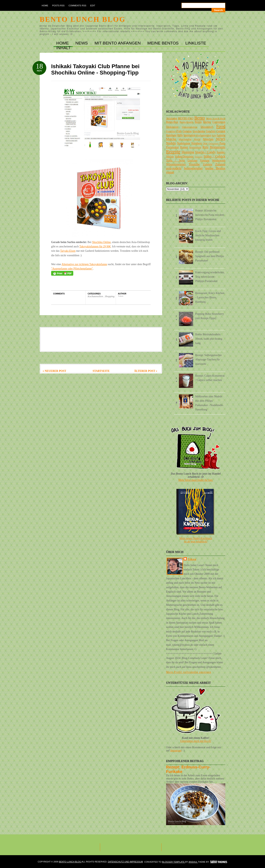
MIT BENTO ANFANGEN (118, 43)
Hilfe (180, 135)
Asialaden (172, 118)
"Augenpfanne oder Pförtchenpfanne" (72, 269)
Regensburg (195, 147)
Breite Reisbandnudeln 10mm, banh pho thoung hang (209, 339)
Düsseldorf (207, 127)
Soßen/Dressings (184, 157)
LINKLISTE (196, 43)
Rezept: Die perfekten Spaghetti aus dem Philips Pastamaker (210, 256)
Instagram (176, 751)
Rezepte (173, 152)
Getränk (221, 131)
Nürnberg (196, 143)
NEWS (82, 43)
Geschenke (199, 131)
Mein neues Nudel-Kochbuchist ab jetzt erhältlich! (196, 540)
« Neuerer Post (54, 371)
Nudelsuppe (184, 143)
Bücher (207, 122)
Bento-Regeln (187, 122)
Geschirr (211, 131)
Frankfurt (171, 131)
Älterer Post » (146, 371)
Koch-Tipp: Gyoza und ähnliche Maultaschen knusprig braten (208, 235)
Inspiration (189, 135)
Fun (179, 131)
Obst (205, 143)
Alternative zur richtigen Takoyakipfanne (84, 264)
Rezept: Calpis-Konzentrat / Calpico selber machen (210, 378)
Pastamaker (172, 147)
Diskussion (172, 127)
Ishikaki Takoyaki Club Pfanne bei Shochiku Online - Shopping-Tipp (95, 69)
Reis (205, 147)
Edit (93, 6)
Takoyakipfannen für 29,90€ (95, 246)
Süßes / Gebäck (214, 156)
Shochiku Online (101, 242)
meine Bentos (215, 168)
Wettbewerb (219, 161)
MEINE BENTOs (164, 43)
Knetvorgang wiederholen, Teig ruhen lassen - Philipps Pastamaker (210, 277)
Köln (214, 135)
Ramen (184, 147)
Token (192, 559)
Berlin (198, 122)
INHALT (63, 48)
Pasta (222, 143)
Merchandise (185, 139)
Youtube (194, 164)
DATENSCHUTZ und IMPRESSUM (125, 862)
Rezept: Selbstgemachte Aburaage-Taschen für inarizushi (209, 360)
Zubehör (207, 164)
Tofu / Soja (175, 160)
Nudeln (171, 143)
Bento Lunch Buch (216, 119)
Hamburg (171, 135)
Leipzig (221, 135)
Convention (219, 122)
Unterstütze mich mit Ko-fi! (196, 741)
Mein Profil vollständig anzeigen (189, 672)
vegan (170, 172)
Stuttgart (199, 157)
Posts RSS (58, 6)
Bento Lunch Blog (83, 19)
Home (45, 6)
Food (221, 126)
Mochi (197, 139)
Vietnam (205, 161)
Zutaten (220, 164)
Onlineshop (213, 143)
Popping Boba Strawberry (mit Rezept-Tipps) (210, 316)
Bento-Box (172, 122)
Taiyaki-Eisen (68, 251)
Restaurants (218, 147)
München (208, 139)
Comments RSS (77, 6)
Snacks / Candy (205, 152)
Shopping (110, 296)
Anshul (193, 862)
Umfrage (193, 161)
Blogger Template (174, 862)
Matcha (171, 139)
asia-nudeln (174, 168)
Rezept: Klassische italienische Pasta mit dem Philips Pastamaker (210, 215)
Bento (200, 118)
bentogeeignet (193, 168)
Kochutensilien (96, 296)
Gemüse (187, 131)
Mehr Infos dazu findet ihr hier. (196, 480)
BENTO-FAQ (186, 118)
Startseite (101, 371)
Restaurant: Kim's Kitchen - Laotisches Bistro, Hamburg (210, 297)
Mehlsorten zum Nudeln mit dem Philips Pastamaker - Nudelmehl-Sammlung (209, 403)
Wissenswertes (176, 164)
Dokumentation (190, 127)
